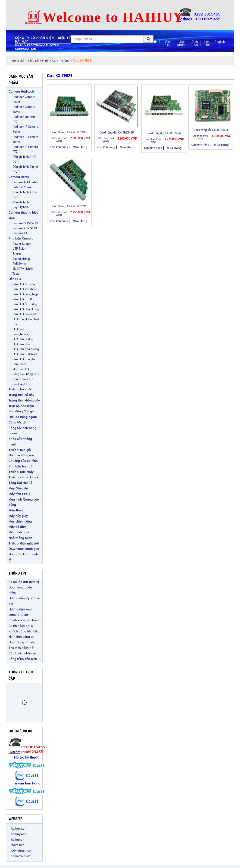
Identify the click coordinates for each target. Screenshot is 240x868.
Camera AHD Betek (25, 182)
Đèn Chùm (19, 364)
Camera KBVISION (25, 228)
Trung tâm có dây (21, 395)
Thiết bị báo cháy (21, 472)
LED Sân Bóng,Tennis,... (22, 332)
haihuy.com (19, 828)
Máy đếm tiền (18, 488)
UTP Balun (19, 249)
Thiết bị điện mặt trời (24, 543)
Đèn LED (15, 279)
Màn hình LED (21, 369)
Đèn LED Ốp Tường (25, 304)
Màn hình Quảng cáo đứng (24, 502)
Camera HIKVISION (25, 223)
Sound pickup (21, 259)
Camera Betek (19, 177)
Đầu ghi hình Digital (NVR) (25, 169)
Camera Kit (20, 233)
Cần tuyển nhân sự (22, 653)
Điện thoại (16, 510)
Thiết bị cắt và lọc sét (24, 477)
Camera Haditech (21, 91)
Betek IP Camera (23, 187)
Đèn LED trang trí (24, 359)
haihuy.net (18, 834)
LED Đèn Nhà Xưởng (26, 349)
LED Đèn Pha (21, 344)
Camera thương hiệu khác (23, 215)
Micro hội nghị (19, 532)
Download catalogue (24, 549)
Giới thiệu (167, 43)
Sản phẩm (181, 43)
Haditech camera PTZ (24, 119)
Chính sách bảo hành (24, 620)
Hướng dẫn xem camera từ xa (20, 612)
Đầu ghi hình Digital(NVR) (21, 205)
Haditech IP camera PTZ (25, 149)
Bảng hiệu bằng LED (26, 374)
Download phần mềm (20, 590)
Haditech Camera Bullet (24, 99)
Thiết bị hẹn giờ (20, 450)
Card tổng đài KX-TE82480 (117, 132)
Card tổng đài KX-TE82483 (69, 132)
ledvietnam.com (22, 850)
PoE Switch (20, 264)
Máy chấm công (20, 521)
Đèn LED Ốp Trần (24, 284)
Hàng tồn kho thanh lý (23, 557)
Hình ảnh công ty (21, 637)
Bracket (17, 254)
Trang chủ (18, 61)
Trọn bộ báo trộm (21, 406)
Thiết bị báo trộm (21, 389)
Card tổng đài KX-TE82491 (69, 206)
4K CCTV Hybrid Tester (23, 271)
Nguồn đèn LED (23, 379)
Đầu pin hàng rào (21, 455)
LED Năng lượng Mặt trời (26, 322)
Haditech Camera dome (24, 109)
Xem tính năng (59, 147)
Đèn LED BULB (22, 299)
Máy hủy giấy (18, 516)
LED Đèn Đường (23, 339)
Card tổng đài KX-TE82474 (164, 133)
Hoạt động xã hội (21, 642)
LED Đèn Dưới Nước (25, 354)
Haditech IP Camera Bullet (25, 129)
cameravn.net (21, 856)
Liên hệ (207, 43)
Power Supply (22, 244)
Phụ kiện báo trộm (22, 466)
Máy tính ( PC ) (19, 494)
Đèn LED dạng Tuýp (25, 294)
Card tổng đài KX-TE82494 (211, 130)
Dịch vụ (195, 43)
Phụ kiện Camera (21, 238)
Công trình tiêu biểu (23, 659)
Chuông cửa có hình (23, 461)
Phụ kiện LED (21, 384)
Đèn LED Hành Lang (26, 309)
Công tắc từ (17, 422)
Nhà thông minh (20, 538)
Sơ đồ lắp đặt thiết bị (24, 582)
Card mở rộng (61, 61)
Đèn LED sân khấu (24, 289)
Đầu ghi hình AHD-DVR (25, 159)
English (220, 42)
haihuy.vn (18, 840)
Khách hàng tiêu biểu (24, 631)
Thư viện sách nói (21, 648)
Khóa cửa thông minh (20, 442)
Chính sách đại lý (21, 626)
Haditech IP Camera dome (25, 139)
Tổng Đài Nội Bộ (38, 61)
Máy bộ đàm (18, 527)
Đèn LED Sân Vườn (25, 314)
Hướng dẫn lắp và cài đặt (24, 601)
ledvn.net (17, 845)
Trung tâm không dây (24, 400)
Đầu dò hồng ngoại (23, 417)
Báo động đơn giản (22, 411)
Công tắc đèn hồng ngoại (22, 431)
